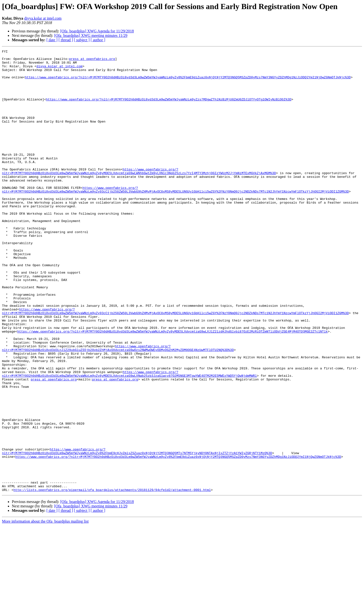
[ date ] (52, 40)
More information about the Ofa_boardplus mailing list (45, 610)
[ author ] (98, 40)
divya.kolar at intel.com (43, 18)
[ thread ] (66, 40)
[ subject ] (82, 40)
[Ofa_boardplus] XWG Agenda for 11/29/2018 (97, 31)
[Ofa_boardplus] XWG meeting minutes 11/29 (91, 35)
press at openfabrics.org (92, 61)
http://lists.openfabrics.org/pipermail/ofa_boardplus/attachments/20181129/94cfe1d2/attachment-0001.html (112, 578)
